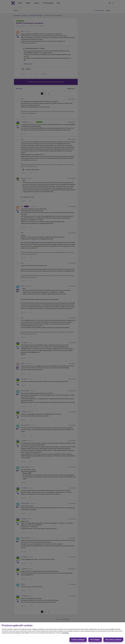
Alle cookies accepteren (113, 640)
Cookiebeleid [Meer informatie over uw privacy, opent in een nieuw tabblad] (65, 633)
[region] (62, 633)
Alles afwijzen (95, 640)
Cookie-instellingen (78, 640)
